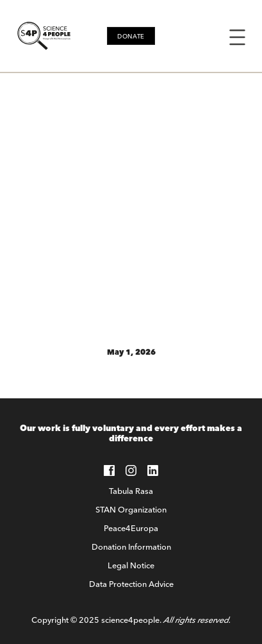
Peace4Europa (131, 528)
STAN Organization (131, 509)
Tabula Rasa (131, 491)
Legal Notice (131, 565)
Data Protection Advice (131, 584)
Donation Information (131, 547)
